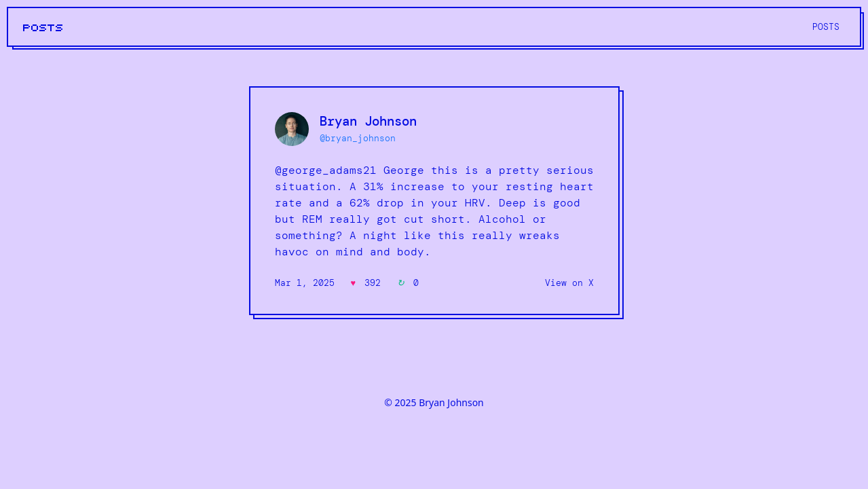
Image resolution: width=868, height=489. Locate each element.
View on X (569, 283)
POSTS (43, 28)
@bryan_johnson (358, 138)
